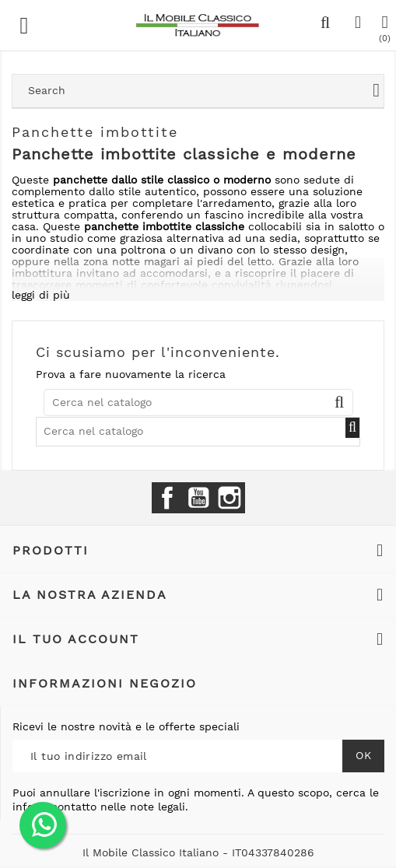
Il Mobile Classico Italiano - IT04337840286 (198, 852)
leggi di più (41, 295)
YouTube (198, 498)
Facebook (167, 498)
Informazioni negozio (105, 683)
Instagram (230, 498)
